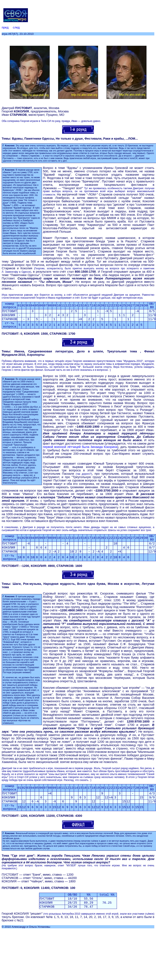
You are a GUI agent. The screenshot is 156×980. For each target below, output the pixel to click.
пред (5, 27)
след (16, 27)
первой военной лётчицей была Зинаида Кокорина (80, 447)
